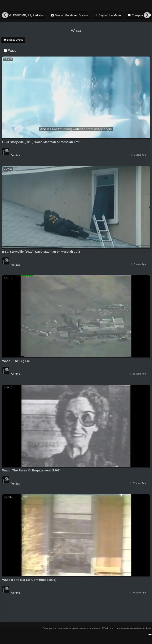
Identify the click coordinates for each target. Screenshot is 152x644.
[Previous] (5, 15)
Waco (10, 51)
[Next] (147, 15)
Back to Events (13, 40)
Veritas (16, 155)
